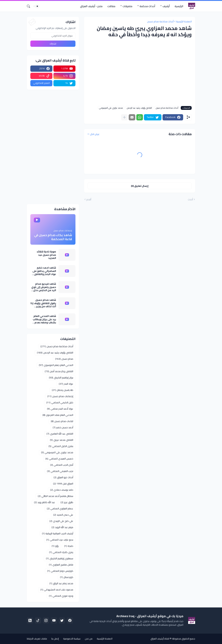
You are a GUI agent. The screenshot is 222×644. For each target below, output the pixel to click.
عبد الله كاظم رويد (44, 502)
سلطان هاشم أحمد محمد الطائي (55, 496)
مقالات (111, 6)
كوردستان (67, 577)
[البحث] (30, 6)
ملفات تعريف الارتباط (37, 639)
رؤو (55, 546)
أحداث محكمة (147, 6)
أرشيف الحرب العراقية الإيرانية (58, 533)
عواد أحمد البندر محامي (60, 409)
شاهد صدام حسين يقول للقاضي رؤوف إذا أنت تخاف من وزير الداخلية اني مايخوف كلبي (43, 303)
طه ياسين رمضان (63, 390)
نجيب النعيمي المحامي (60, 471)
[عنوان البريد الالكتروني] (53, 36)
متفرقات (127, 6)
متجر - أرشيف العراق (91, 6)
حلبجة (69, 546)
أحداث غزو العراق (63, 477)
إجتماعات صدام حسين (60, 396)
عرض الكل (95, 134)
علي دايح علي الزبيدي (61, 521)
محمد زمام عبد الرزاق (61, 583)
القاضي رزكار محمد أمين (59, 371)
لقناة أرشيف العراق (160, 639)
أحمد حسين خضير (63, 427)
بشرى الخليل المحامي (61, 446)
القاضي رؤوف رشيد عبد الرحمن (139, 108)
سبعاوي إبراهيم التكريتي (60, 558)
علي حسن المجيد (63, 515)
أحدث (190, 200)
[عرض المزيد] (124, 117)
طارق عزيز (67, 502)
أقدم (89, 200)
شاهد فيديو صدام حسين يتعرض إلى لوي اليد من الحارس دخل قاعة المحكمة (44, 287)
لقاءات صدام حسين (62, 421)
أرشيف (166, 6)
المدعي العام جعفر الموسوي (56, 365)
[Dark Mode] (36, 6)
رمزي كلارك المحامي (61, 552)
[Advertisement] (53, 147)
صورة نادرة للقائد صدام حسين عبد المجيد (46, 255)
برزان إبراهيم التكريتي (61, 378)
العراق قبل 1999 (63, 484)
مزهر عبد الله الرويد (62, 527)
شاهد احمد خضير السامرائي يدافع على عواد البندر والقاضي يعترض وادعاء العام (44, 271)
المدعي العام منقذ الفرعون (58, 415)
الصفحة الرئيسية (184, 21)
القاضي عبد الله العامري (60, 434)
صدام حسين (64, 359)
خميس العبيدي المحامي (59, 459)
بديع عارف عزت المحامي (60, 540)
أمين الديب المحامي (62, 465)
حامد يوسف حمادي (62, 490)
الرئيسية (179, 6)
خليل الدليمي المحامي (60, 402)
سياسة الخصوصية (72, 639)
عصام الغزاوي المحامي (60, 509)
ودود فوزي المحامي (61, 596)
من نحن (89, 639)
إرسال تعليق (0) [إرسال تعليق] (140, 186)
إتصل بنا (55, 639)
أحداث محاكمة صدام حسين (160, 21)
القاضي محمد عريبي (62, 440)
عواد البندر (66, 384)
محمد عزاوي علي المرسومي (111, 108)
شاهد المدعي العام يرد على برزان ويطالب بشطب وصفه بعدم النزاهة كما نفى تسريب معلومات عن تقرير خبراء (44, 319)
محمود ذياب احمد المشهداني (57, 590)
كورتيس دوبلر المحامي (60, 571)
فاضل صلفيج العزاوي (61, 565)
